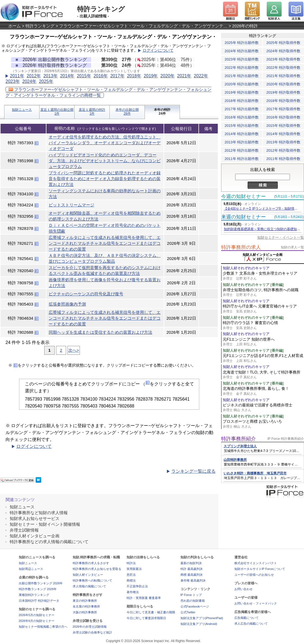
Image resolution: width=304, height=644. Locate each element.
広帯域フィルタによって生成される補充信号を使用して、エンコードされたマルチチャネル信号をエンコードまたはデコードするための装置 (105, 243)
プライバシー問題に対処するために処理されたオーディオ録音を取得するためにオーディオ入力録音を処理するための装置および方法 (105, 179)
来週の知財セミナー (243, 217)
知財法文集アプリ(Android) (199, 624)
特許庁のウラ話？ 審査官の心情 (263, 325)
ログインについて (158, 50)
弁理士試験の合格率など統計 (92, 632)
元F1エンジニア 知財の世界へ (263, 342)
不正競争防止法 (137, 586)
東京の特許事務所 (85, 601)
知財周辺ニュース (31, 569)
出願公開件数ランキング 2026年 (41, 583)
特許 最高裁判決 (192, 569)
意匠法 (131, 575)
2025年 (46, 81)
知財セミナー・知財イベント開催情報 (45, 524)
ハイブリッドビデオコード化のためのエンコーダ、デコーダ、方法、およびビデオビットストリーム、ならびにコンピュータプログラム (105, 161)
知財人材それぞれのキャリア (246, 268)
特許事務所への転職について (92, 580)
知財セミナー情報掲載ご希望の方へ (43, 627)
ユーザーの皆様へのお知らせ (254, 575)
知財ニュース (22, 110)
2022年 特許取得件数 (284, 68)
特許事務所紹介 (239, 439)
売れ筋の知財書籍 (193, 601)
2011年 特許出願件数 (242, 159)
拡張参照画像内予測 (67, 304)
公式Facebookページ (195, 606)
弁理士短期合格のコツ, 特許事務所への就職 (263, 292)
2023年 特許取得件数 (284, 59)
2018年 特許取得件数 (284, 101)
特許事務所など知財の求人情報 (39, 513)
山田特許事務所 (235, 460)
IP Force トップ (191, 595)
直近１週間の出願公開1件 (57, 112)
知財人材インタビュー (88, 575)
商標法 (131, 580)
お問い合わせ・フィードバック (256, 603)
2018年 (134, 76)
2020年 (167, 76)
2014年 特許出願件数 (242, 134)
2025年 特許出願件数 (242, 43)
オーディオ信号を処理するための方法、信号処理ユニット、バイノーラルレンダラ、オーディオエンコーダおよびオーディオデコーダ (105, 143)
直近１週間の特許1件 (92, 112)
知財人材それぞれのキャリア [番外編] (253, 285)
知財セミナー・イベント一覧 (281, 237)
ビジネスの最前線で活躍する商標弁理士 (263, 408)
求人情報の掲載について (89, 586)
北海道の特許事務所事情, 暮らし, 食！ (263, 391)
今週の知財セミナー (243, 196)
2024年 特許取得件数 (284, 51)
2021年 (184, 76)
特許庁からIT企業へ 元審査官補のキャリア (263, 309)
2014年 (67, 76)
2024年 (29, 81)
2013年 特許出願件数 (242, 142)
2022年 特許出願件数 (242, 68)
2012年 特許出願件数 (242, 150)
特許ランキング (40, 26)
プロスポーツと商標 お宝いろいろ (263, 424)
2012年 (34, 76)
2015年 (84, 76)
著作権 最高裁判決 (193, 580)
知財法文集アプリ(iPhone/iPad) (202, 618)
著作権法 (133, 592)
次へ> (74, 350)
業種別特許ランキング (34, 595)
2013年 (51, 76)
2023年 (13, 81)
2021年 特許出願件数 (242, 76)
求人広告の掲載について (251, 624)
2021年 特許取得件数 (284, 76)
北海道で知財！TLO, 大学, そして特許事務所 (263, 375)
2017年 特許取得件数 (284, 109)
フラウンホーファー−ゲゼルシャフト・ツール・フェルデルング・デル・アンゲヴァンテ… (143, 26)
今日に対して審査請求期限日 (146, 618)
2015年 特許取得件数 (284, 126)
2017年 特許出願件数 (242, 109)
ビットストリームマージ (71, 205)
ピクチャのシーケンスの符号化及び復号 (86, 294)
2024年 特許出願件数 (242, 51)
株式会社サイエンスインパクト (256, 563)
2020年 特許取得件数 (284, 84)
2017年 (117, 76)
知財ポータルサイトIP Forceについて (260, 569)
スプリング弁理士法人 (240, 446)
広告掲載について (247, 618)
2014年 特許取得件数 (284, 134)
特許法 (131, 563)
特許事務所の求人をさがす (91, 563)
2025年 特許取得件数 (284, 43)
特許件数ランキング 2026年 (38, 589)
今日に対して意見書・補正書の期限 (151, 612)
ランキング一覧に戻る (193, 471)
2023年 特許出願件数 (242, 59)
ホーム (15, 26)
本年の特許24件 (162, 112)
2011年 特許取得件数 (284, 159)
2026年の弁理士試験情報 (90, 627)
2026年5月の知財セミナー (37, 615)
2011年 (17, 76)
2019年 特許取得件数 (284, 92)
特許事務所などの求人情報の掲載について (49, 542)
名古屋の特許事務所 (86, 606)
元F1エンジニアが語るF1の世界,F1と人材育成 (263, 358)
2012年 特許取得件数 (284, 150)
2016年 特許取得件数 (284, 117)
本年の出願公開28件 (127, 112)
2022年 (201, 76)
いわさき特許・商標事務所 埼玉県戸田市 (255, 473)
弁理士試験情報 (24, 530)
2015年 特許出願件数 (242, 126)
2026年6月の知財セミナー (37, 621)
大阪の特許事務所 (85, 612)
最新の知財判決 (191, 563)
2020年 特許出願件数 (242, 84)
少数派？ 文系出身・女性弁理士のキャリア (263, 276)
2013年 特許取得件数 (284, 142)
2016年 (101, 76)
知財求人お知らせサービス (35, 518)
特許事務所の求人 (241, 247)
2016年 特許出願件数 (242, 117)
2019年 (151, 76)
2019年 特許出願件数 (242, 92)
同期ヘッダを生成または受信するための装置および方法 (100, 332)
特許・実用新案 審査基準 (144, 598)
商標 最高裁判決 (192, 575)
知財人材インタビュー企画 (35, 536)
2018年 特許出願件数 (242, 101)
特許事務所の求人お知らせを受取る (97, 569)
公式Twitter (188, 612)
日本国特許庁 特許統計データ (39, 601)
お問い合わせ (243, 589)
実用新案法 (134, 569)
